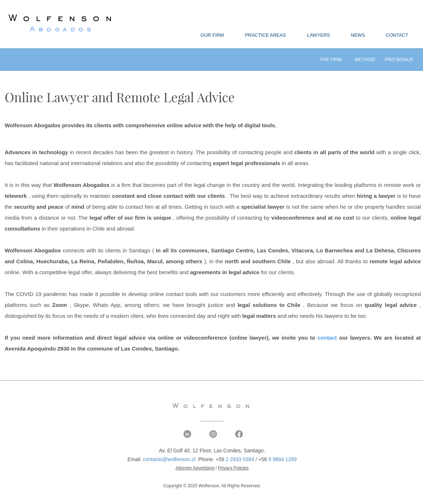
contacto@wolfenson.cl (169, 459)
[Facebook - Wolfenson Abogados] (239, 434)
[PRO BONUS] (399, 60)
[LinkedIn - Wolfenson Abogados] (187, 434)
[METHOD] (365, 60)
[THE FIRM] (331, 60)
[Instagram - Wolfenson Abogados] (213, 434)
